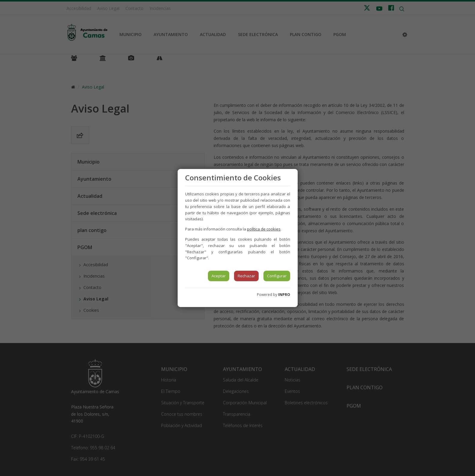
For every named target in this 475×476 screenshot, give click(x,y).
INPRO (284, 295)
